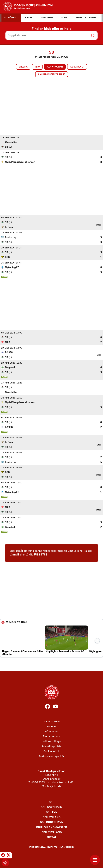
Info (37, 67)
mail (16, 555)
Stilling (23, 67)
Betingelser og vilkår (52, 757)
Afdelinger (51, 731)
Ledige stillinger (51, 742)
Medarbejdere (51, 736)
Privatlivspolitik (51, 747)
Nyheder (52, 726)
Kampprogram (55, 67)
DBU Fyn (52, 812)
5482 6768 (40, 555)
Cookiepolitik (52, 752)
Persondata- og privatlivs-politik (52, 847)
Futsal (51, 837)
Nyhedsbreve (52, 721)
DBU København (52, 822)
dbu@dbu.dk (53, 786)
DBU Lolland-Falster (52, 827)
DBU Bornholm (52, 807)
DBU (52, 802)
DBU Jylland (51, 817)
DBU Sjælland (52, 832)
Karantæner (77, 67)
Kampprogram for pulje (52, 74)
